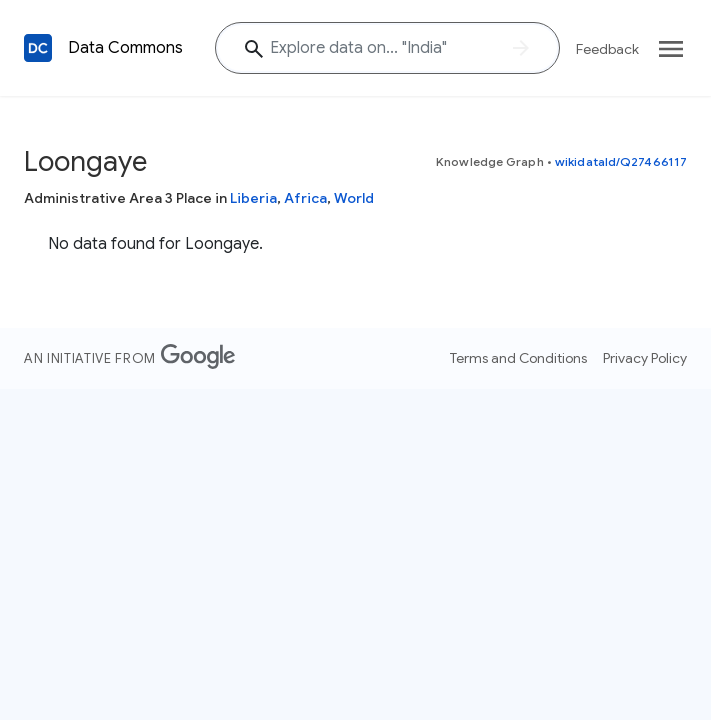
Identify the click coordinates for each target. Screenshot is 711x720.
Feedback (607, 49)
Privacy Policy (645, 358)
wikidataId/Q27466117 (621, 161)
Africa (305, 198)
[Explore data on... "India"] (387, 48)
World (354, 198)
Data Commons (125, 48)
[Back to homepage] (38, 48)
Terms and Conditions (518, 358)
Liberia (253, 198)
